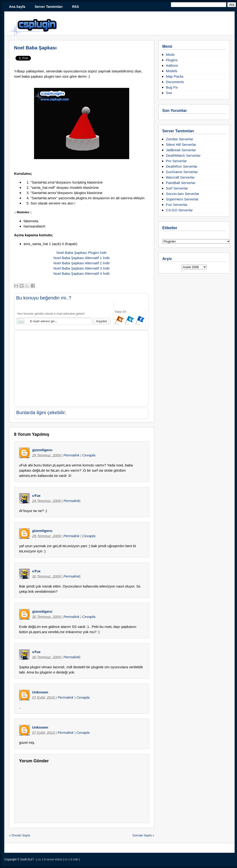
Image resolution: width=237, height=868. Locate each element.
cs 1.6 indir (72, 859)
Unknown (40, 692)
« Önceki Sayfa (20, 835)
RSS (76, 7)
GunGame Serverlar (182, 172)
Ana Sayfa (17, 7)
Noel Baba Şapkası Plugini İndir (82, 253)
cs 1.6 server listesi (50, 859)
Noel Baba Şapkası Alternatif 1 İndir (82, 258)
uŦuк (36, 496)
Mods (170, 55)
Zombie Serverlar (180, 139)
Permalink (72, 455)
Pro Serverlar (176, 161)
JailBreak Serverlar (181, 150)
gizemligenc (42, 450)
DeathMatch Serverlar (183, 155)
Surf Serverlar (177, 188)
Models (172, 71)
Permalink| (72, 501)
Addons (172, 65)
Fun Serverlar (177, 205)
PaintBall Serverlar (181, 183)
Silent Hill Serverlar (181, 145)
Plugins (172, 60)
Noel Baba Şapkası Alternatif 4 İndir (82, 273)
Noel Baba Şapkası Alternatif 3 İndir (82, 268)
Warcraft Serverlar (180, 177)
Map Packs (175, 76)
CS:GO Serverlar (179, 210)
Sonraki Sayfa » (143, 835)
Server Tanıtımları (49, 7)
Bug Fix (172, 87)
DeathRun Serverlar (182, 166)
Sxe (169, 93)
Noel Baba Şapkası (35, 48)
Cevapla (89, 455)
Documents (175, 82)
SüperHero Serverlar (182, 199)
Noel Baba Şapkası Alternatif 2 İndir (82, 263)
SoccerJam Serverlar (183, 194)
